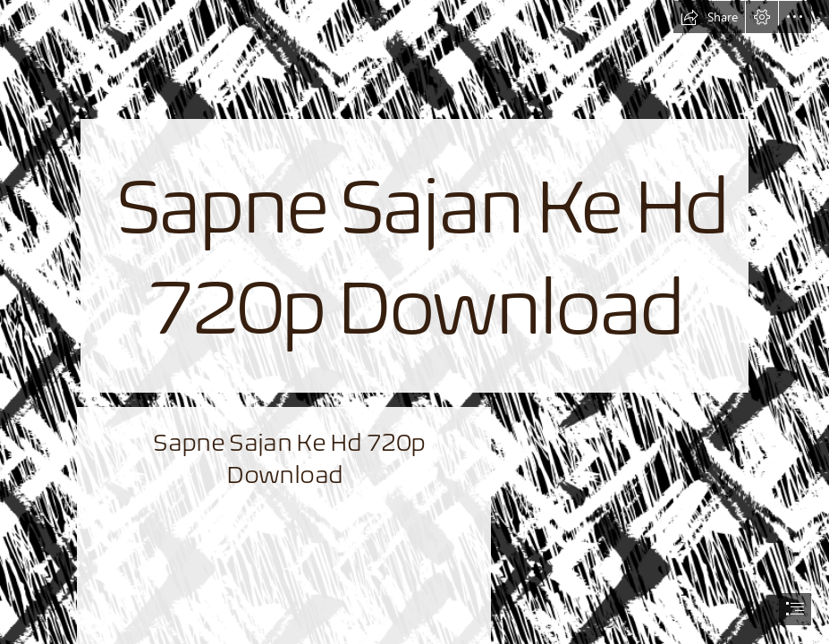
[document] (414, 322)
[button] (709, 17)
